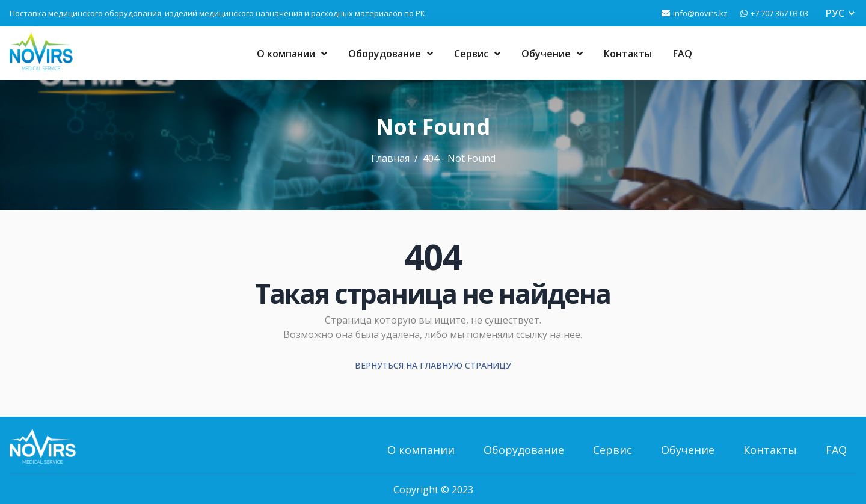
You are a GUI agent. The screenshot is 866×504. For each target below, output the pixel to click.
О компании (292, 54)
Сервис (477, 54)
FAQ (683, 54)
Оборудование (391, 54)
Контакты (628, 54)
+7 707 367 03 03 (779, 13)
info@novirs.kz (700, 13)
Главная (390, 158)
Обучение (552, 54)
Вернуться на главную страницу (433, 365)
